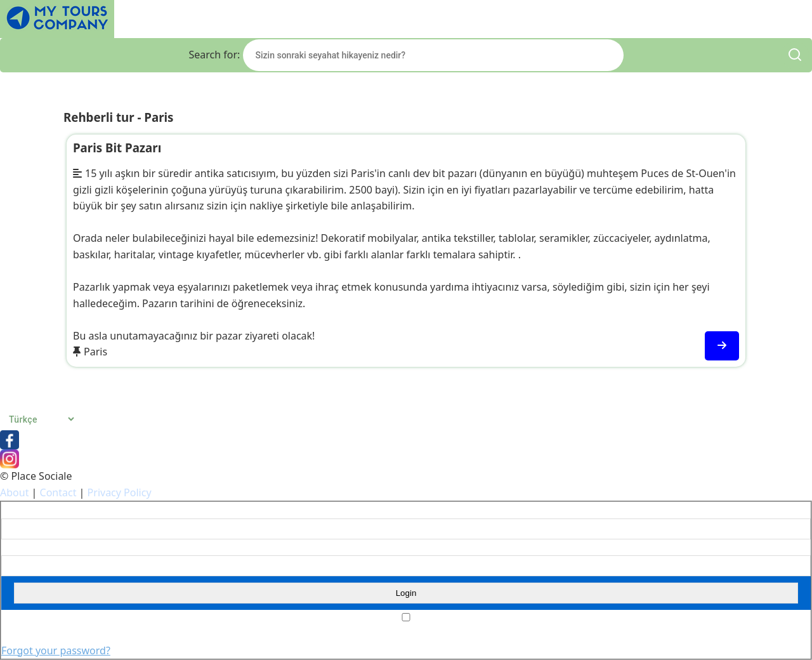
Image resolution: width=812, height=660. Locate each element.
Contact (58, 492)
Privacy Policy (120, 492)
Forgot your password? (56, 650)
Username (21, 510)
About (14, 492)
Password (20, 548)
